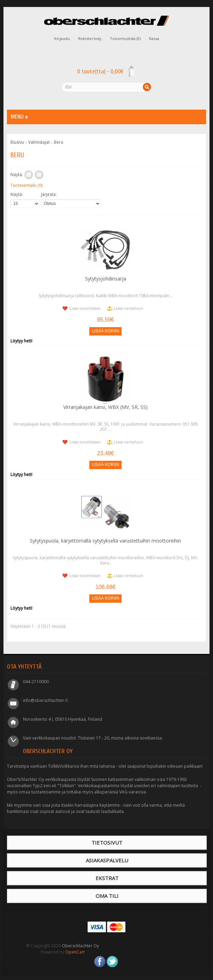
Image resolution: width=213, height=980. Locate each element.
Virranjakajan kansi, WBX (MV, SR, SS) (105, 407)
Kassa (154, 39)
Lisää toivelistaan (85, 308)
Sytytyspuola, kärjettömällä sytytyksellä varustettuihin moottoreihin (105, 541)
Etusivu (17, 142)
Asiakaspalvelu (107, 860)
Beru (59, 142)
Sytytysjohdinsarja (106, 279)
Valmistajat (39, 142)
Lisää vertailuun (129, 308)
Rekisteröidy (90, 39)
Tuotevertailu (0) (26, 185)
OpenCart (75, 952)
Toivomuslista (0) (125, 39)
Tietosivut (107, 843)
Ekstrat (107, 878)
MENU (19, 117)
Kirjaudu (62, 39)
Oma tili (107, 896)
